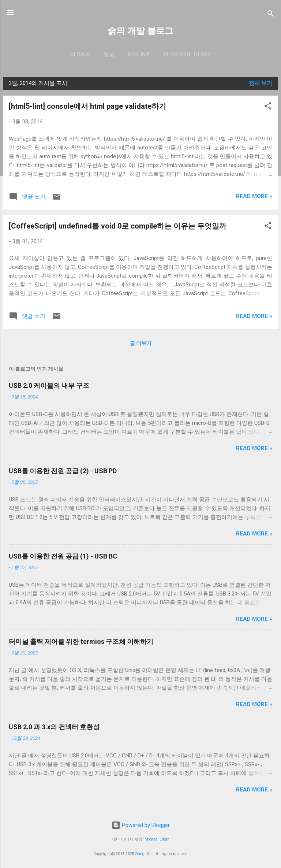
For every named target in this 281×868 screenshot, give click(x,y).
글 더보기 (141, 343)
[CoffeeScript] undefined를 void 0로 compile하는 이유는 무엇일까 (118, 226)
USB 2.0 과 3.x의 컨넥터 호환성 (54, 727)
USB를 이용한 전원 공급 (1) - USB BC (63, 556)
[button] (268, 107)
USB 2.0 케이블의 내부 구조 (49, 385)
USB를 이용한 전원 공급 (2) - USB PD (63, 471)
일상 (109, 55)
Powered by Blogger (141, 825)
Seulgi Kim (145, 854)
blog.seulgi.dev (187, 55)
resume (139, 55)
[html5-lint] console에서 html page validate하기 (87, 106)
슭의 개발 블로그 (140, 31)
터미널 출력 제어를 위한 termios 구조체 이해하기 (81, 641)
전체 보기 (261, 83)
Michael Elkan (157, 839)
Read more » (254, 196)
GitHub (80, 55)
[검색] (271, 15)
